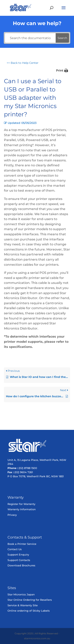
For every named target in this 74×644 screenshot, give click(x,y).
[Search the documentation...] (30, 38)
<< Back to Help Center (23, 63)
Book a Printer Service (22, 544)
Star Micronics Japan (21, 594)
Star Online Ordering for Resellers (30, 600)
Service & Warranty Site (23, 605)
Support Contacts (19, 560)
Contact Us (15, 549)
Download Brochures (21, 565)
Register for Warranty (21, 504)
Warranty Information (22, 509)
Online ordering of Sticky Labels (29, 611)
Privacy (12, 515)
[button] (62, 71)
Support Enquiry (18, 555)
